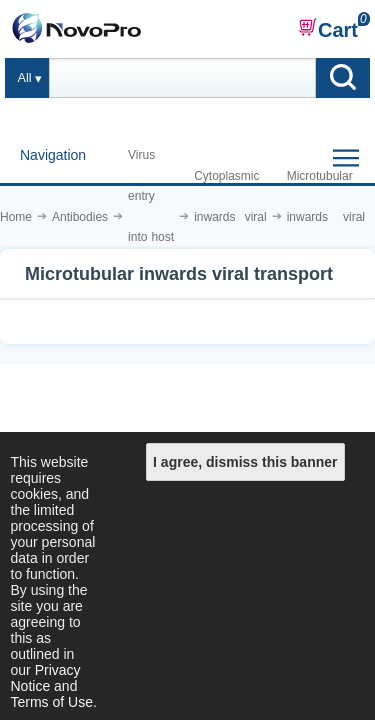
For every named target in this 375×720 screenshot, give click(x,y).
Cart (328, 29)
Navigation (53, 155)
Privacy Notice (46, 678)
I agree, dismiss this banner (245, 462)
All (25, 78)
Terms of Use (52, 702)
